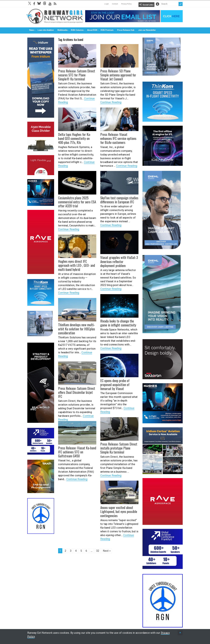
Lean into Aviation (46, 30)
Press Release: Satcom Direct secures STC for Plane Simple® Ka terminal (77, 75)
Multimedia (62, 30)
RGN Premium (107, 30)
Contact (115, 4)
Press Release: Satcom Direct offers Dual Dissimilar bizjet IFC (77, 390)
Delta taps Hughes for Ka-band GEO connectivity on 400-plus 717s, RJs (76, 138)
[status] (180, 633)
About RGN (92, 30)
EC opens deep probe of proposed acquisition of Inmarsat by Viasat (119, 384)
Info (157, 4)
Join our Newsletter (147, 30)
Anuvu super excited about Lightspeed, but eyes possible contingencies (117, 511)
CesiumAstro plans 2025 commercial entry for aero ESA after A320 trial (76, 202)
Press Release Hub (126, 30)
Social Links (148, 5)
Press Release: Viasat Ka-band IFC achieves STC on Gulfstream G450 (77, 452)
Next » (107, 551)
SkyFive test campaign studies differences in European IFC (118, 200)
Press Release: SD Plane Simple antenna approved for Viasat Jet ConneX (119, 75)
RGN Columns (77, 30)
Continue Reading (111, 102)
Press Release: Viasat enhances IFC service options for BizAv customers (118, 138)
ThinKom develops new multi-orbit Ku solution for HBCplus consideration (75, 328)
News (32, 30)
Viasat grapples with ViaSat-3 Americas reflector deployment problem (118, 261)
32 (98, 551)
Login (107, 4)
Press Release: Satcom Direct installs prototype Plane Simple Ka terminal (119, 448)
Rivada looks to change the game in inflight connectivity (117, 323)
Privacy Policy (126, 4)
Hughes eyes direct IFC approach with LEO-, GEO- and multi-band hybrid (77, 265)
